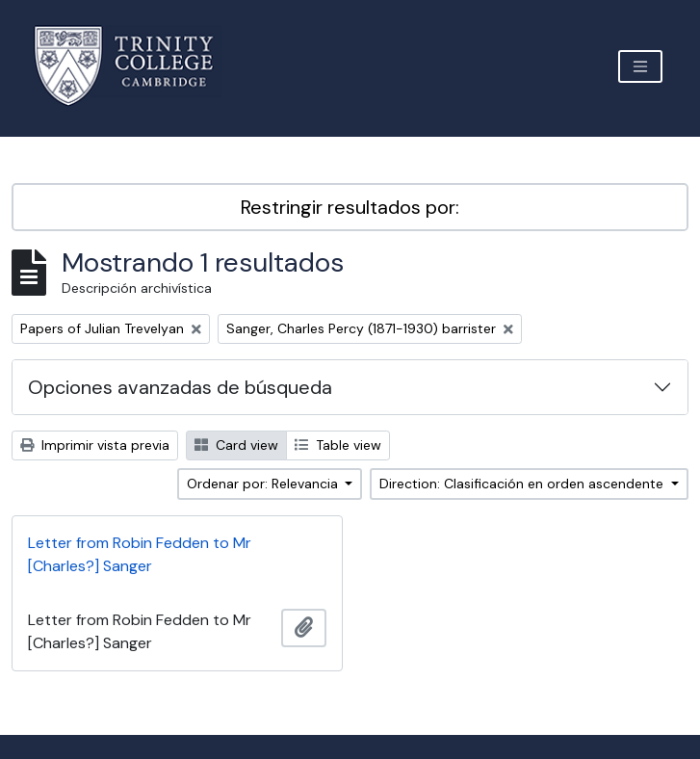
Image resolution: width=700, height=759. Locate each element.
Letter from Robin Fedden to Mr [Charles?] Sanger (140, 554)
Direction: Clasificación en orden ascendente (523, 484)
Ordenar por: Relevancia (264, 484)
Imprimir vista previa (95, 445)
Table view (338, 445)
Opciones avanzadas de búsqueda (180, 387)
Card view (236, 445)
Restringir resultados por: (350, 207)
